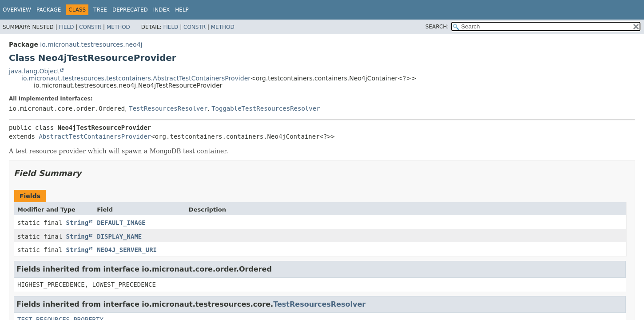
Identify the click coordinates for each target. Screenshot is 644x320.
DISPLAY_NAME (119, 236)
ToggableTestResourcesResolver (266, 108)
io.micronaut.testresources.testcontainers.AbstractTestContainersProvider (136, 78)
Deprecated (130, 10)
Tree (100, 10)
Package (49, 10)
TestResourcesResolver (168, 108)
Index (162, 10)
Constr (90, 27)
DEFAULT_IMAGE (121, 223)
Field (66, 27)
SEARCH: (437, 27)
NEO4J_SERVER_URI (127, 250)
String (78, 223)
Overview (17, 10)
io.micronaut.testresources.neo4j (91, 44)
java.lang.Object (34, 71)
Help (182, 10)
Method (118, 27)
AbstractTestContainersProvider (95, 136)
